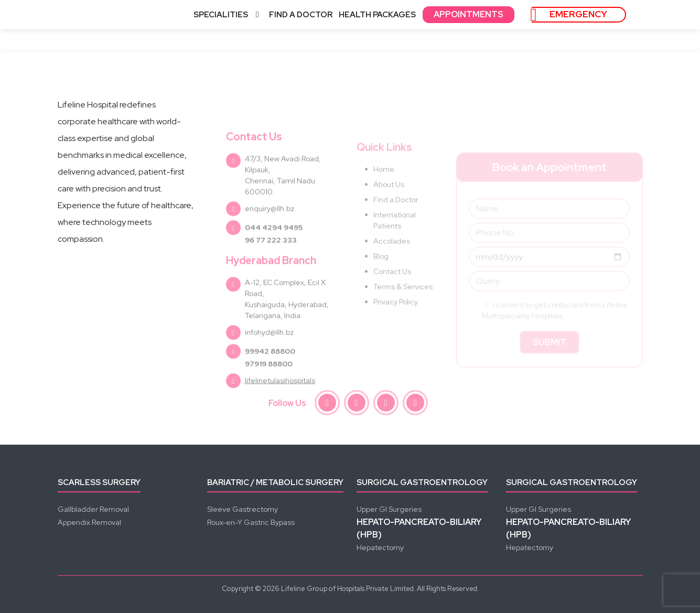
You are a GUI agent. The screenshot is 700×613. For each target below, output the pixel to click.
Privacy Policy (396, 321)
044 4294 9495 (274, 248)
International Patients (395, 239)
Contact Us (392, 291)
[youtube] (386, 404)
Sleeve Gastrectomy (243, 509)
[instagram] (357, 404)
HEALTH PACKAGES (377, 15)
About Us (389, 203)
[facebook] (327, 404)
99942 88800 (270, 371)
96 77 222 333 (271, 260)
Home (384, 188)
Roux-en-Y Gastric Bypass (251, 522)
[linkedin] (415, 404)
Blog (381, 275)
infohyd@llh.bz (269, 352)
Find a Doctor (396, 219)
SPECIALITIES (228, 15)
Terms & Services (403, 306)
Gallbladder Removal (93, 509)
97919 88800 (269, 384)
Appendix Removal (89, 522)
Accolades (392, 260)
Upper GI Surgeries (389, 509)
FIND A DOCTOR (301, 15)
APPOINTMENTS (469, 14)
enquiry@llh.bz (270, 229)
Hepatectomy (380, 547)
